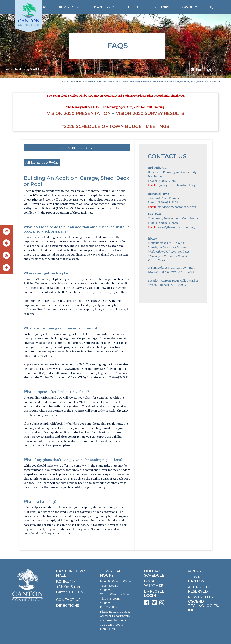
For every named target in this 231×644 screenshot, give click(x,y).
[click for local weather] (159, 583)
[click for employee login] (159, 593)
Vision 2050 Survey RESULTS (150, 113)
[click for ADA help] (6, 255)
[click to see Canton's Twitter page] (155, 604)
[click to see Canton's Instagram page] (163, 604)
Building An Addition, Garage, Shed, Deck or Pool (184, 81)
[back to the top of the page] (6, 268)
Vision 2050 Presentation (79, 113)
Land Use (107, 81)
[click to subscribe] (6, 243)
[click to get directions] (72, 606)
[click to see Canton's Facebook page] (147, 604)
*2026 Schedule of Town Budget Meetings (116, 126)
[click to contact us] (72, 600)
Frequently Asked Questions (133, 81)
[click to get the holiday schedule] (159, 573)
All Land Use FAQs (42, 162)
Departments (90, 81)
